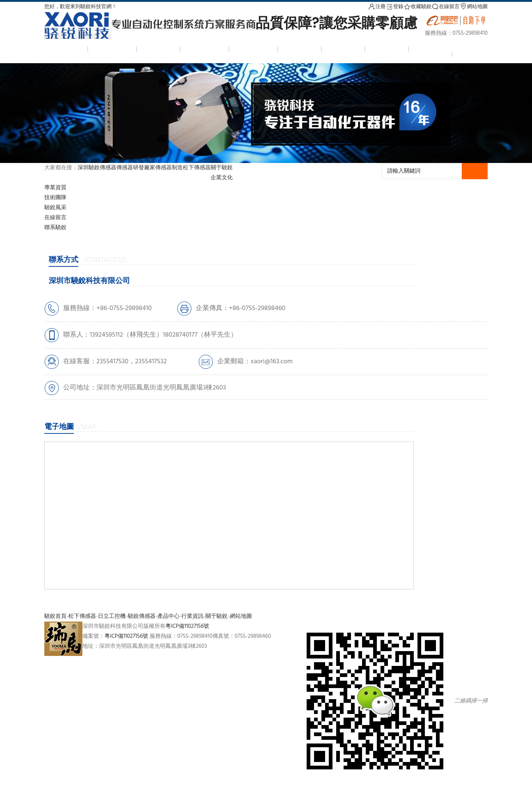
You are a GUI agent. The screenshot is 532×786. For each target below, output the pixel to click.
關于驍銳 (222, 168)
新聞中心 (343, 49)
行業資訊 (192, 616)
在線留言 (446, 7)
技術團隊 (55, 198)
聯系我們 (430, 53)
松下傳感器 (205, 49)
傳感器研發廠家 (136, 168)
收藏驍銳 (417, 7)
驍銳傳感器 (112, 49)
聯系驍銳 (55, 228)
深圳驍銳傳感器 (97, 168)
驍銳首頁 (66, 49)
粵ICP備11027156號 (187, 626)
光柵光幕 (158, 49)
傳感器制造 (169, 168)
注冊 (377, 7)
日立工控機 (253, 49)
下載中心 (387, 49)
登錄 (395, 7)
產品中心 (300, 49)
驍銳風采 (55, 208)
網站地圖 (474, 7)
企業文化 (222, 178)
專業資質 (55, 188)
